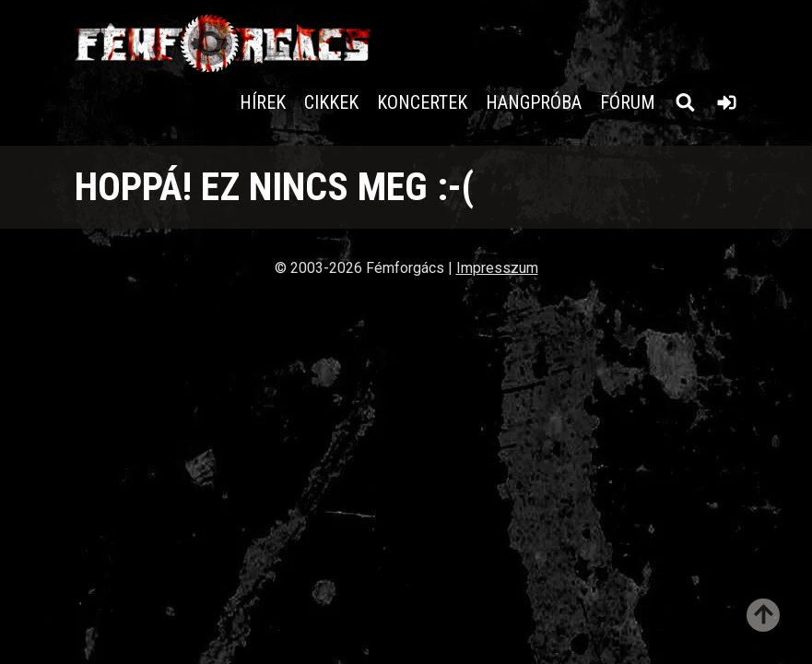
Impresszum (497, 268)
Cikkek (331, 102)
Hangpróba (534, 102)
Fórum (628, 102)
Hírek (263, 102)
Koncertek (422, 102)
